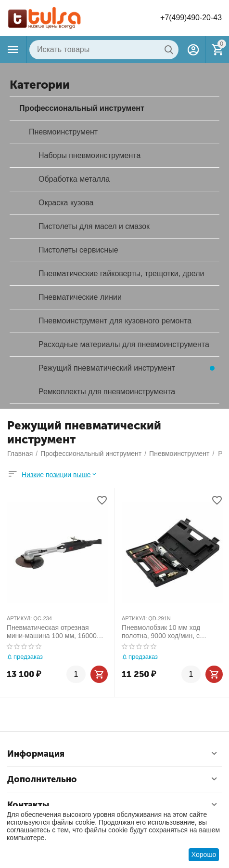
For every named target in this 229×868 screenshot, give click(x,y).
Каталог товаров (13, 50)
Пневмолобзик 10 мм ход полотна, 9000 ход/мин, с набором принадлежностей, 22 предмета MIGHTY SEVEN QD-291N (170, 632)
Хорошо (204, 855)
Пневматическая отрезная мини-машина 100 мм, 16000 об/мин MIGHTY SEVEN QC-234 (57, 632)
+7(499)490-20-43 (191, 18)
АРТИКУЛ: (19, 618)
